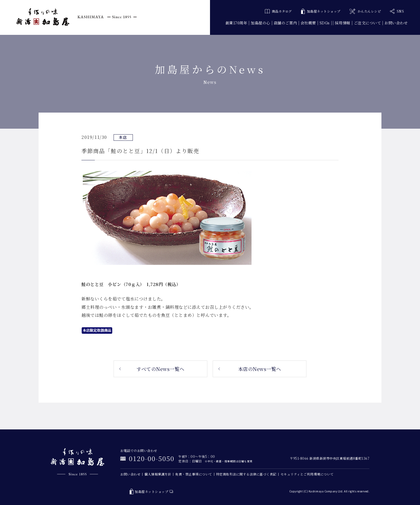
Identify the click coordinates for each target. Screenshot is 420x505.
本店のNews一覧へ (260, 369)
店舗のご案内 (285, 23)
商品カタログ (278, 11)
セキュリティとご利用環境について (307, 474)
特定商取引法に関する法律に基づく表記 (246, 474)
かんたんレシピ (365, 11)
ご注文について (367, 23)
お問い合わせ (396, 23)
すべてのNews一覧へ (160, 369)
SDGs (325, 23)
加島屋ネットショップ (321, 11)
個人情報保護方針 (158, 474)
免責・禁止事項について (194, 474)
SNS (397, 11)
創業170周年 (237, 23)
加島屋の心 (260, 23)
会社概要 (308, 23)
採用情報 (343, 23)
